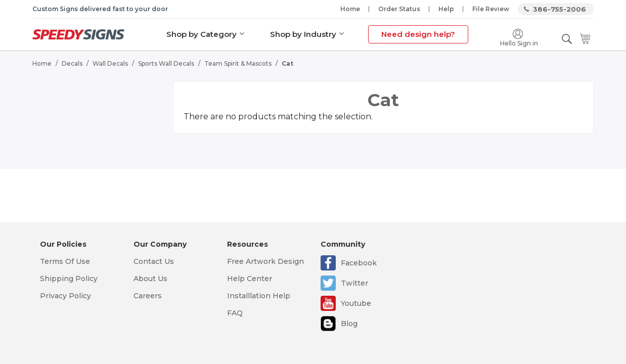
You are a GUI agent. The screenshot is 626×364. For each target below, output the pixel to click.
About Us (150, 279)
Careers (148, 296)
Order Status (399, 9)
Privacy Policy (65, 296)
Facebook (359, 263)
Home (350, 9)
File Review (491, 9)
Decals (72, 63)
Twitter (354, 283)
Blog (349, 324)
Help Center (250, 279)
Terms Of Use (65, 261)
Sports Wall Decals (166, 63)
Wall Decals (110, 63)
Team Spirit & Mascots (238, 63)
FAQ (235, 313)
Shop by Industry (303, 34)
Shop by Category (202, 34)
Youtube (356, 303)
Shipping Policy (69, 279)
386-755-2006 (560, 9)
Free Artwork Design (265, 261)
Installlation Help (259, 296)
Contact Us (154, 261)
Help (446, 9)
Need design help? (418, 34)
